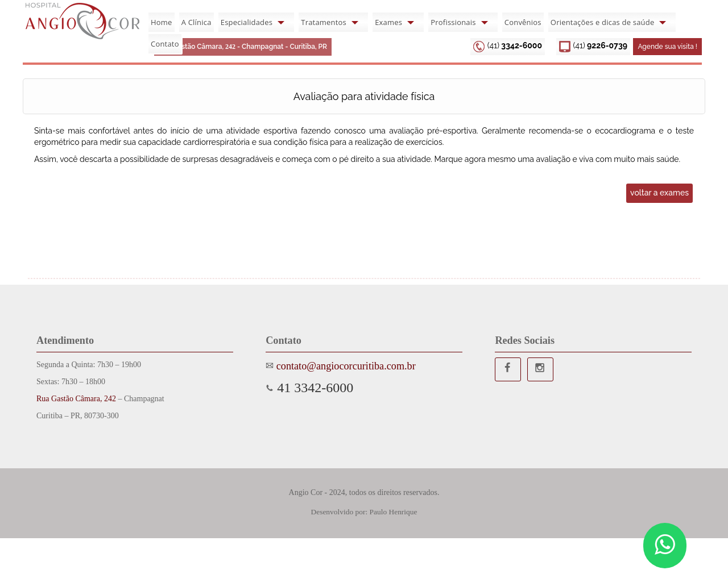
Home (162, 22)
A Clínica (197, 22)
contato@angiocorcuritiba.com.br (345, 366)
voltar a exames (659, 193)
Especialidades (247, 22)
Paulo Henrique (394, 512)
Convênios (523, 22)
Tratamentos (324, 22)
